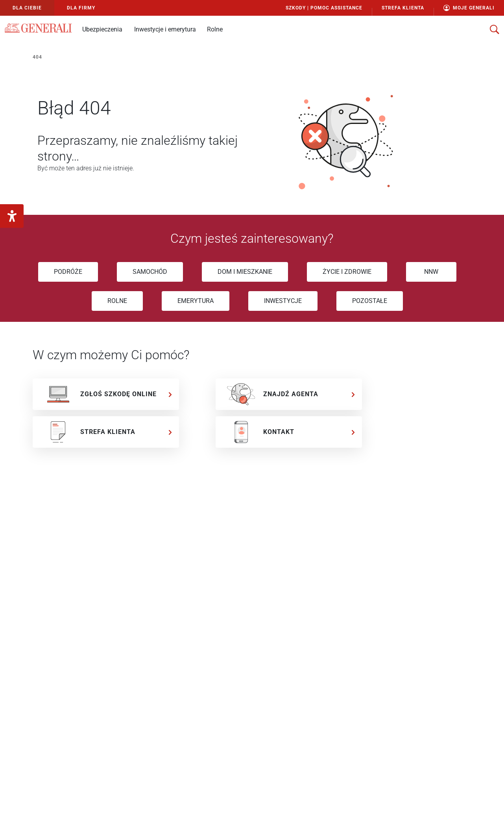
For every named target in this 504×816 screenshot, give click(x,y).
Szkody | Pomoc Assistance (324, 8)
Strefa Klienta (403, 8)
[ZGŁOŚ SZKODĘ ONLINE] (106, 394)
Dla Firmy (81, 8)
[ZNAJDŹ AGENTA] (289, 394)
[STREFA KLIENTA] (106, 432)
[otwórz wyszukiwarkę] (495, 30)
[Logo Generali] (38, 28)
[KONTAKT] (289, 432)
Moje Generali (469, 8)
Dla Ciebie (27, 8)
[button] (102, 29)
